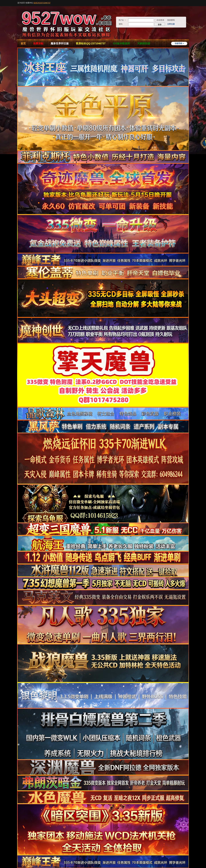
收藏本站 (29, 3)
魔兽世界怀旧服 (60, 44)
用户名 (121, 20)
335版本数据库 (121, 44)
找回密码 (171, 20)
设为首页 (21, 3)
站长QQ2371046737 (42, 3)
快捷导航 (179, 43)
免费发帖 (38, 44)
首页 (23, 44)
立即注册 (171, 24)
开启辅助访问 (188, 2)
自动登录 (159, 20)
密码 (121, 24)
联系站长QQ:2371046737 (91, 44)
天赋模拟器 (144, 44)
